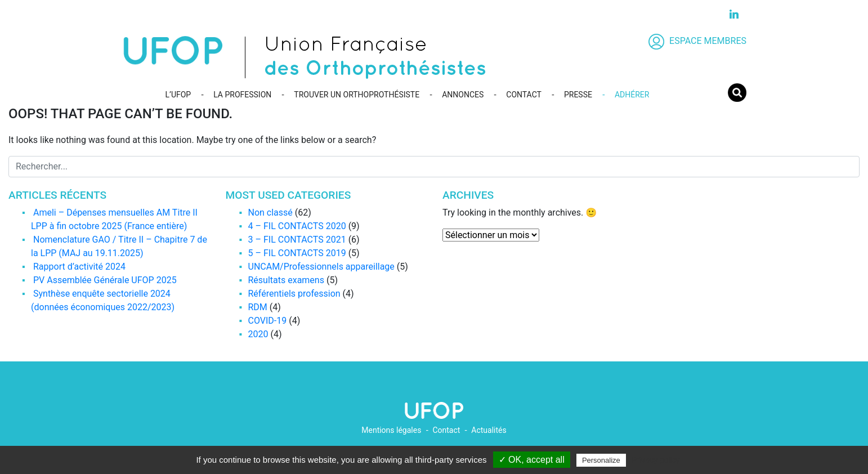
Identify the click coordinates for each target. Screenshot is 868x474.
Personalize (601, 460)
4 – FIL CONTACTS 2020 (297, 226)
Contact (446, 430)
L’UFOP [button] (178, 95)
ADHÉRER (632, 95)
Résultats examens (286, 280)
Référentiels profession (294, 294)
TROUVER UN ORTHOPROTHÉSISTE (357, 95)
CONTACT (524, 95)
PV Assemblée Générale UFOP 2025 (105, 280)
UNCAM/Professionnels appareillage (321, 267)
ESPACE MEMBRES (697, 41)
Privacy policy (656, 460)
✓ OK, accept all (532, 460)
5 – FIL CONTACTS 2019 (297, 253)
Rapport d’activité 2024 (79, 267)
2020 (258, 334)
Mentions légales (391, 430)
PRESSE (578, 95)
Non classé (270, 213)
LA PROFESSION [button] (242, 95)
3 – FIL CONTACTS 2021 (297, 240)
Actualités (489, 430)
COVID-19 (268, 321)
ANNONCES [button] (463, 95)
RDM (258, 307)
